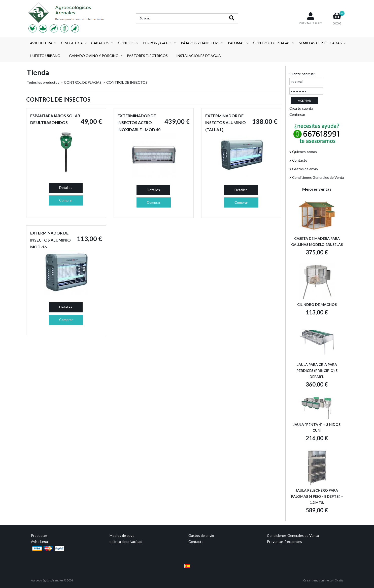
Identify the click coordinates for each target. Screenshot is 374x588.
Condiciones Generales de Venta (318, 177)
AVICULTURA (41, 43)
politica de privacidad (126, 541)
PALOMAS (236, 43)
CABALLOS (100, 43)
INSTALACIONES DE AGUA (199, 56)
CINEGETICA (72, 43)
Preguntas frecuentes (284, 541)
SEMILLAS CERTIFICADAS (320, 43)
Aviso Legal (40, 541)
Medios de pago (122, 535)
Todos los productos (43, 82)
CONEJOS (126, 43)
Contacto (300, 160)
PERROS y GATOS (158, 43)
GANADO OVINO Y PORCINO (94, 56)
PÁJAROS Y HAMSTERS (200, 43)
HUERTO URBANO (45, 56)
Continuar (297, 114)
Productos (39, 535)
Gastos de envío (305, 169)
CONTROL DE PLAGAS (272, 43)
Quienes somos (304, 152)
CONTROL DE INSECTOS (127, 82)
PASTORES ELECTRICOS (147, 56)
